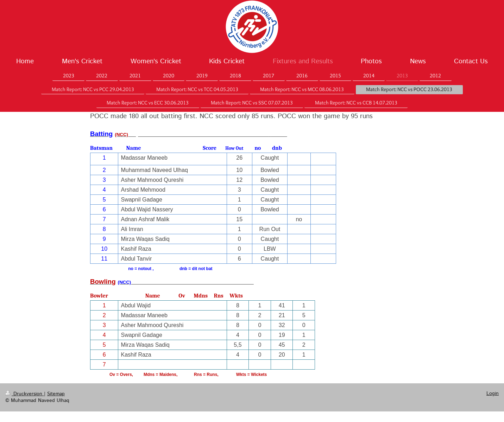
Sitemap (56, 394)
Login (493, 394)
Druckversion (25, 394)
